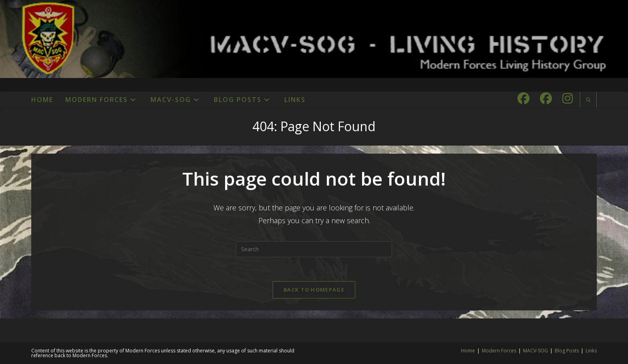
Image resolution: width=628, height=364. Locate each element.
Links (591, 351)
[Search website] (588, 100)
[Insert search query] (314, 249)
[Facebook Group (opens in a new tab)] (546, 98)
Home (468, 351)
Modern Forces (499, 351)
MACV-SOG (535, 351)
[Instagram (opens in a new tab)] (568, 98)
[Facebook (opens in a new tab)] (523, 98)
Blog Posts (567, 351)
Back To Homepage (314, 290)
